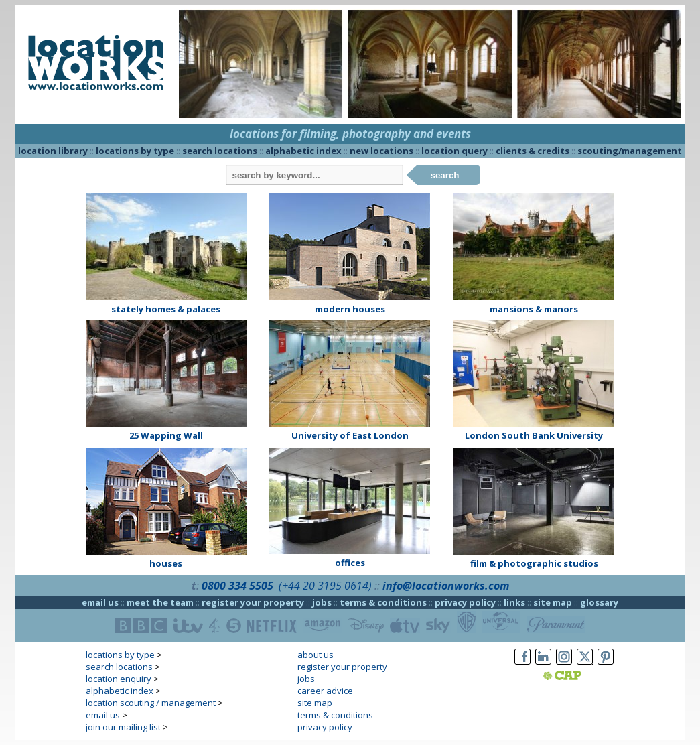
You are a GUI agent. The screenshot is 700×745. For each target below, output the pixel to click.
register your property (253, 602)
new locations (381, 151)
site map (553, 602)
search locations (220, 151)
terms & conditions (383, 602)
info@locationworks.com (446, 586)
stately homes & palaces (166, 309)
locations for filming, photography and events (350, 134)
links (514, 602)
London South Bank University (534, 435)
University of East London (350, 435)
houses (166, 563)
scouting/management (630, 151)
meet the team (160, 602)
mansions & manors (534, 309)
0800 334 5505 (237, 586)
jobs (322, 602)
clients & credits (533, 151)
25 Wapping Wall (166, 435)
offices (350, 563)
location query (454, 151)
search (445, 175)
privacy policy (465, 602)
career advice (325, 691)
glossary (599, 602)
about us (316, 655)
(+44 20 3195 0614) (325, 586)
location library (53, 151)
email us (100, 602)
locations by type (135, 151)
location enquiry (119, 679)
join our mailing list (123, 727)
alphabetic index (303, 151)
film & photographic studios (534, 563)
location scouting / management (151, 703)
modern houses (350, 309)
